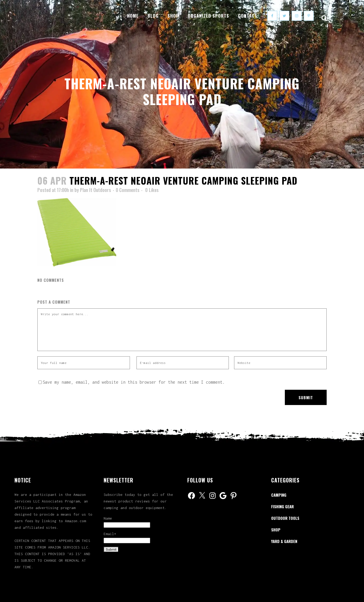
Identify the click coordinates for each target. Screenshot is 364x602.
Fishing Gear (282, 506)
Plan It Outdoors (95, 190)
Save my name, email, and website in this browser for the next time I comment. (134, 382)
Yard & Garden (284, 541)
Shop (276, 530)
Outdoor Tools (285, 518)
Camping (279, 495)
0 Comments (128, 190)
